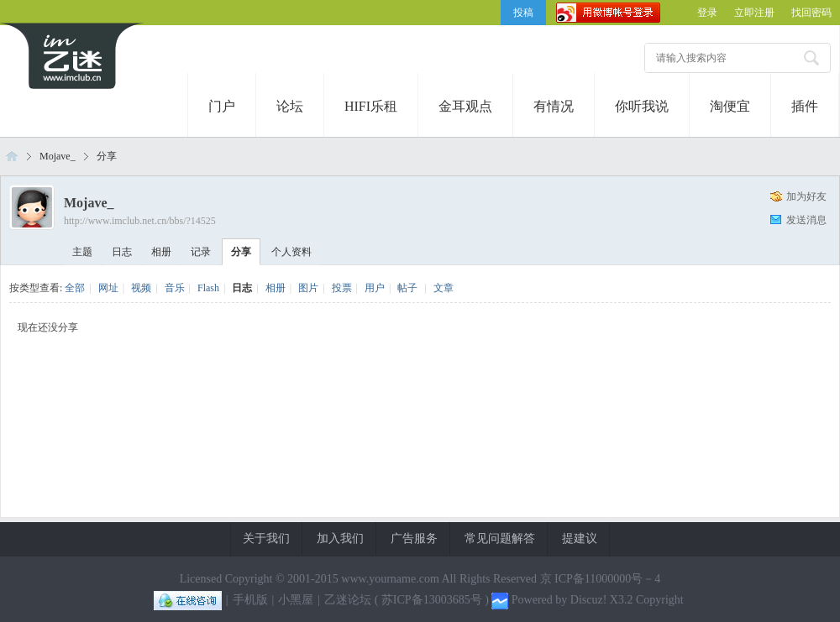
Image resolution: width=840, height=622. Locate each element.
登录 (707, 13)
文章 (444, 288)
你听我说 (642, 106)
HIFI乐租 (371, 106)
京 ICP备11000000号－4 (601, 579)
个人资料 (291, 252)
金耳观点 (465, 106)
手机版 (250, 600)
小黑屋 (296, 600)
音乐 (175, 288)
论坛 (290, 106)
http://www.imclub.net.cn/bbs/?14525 (140, 221)
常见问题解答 (500, 538)
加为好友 (806, 196)
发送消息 (806, 220)
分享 (107, 156)
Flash (208, 288)
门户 (222, 106)
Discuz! (589, 600)
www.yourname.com (390, 579)
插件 (805, 106)
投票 (342, 288)
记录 (201, 252)
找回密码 (811, 13)
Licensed (201, 579)
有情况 (554, 106)
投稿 (523, 13)
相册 (161, 252)
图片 (308, 288)
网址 (108, 288)
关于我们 (266, 538)
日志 (122, 252)
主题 (82, 252)
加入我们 (340, 538)
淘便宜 (730, 106)
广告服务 (414, 538)
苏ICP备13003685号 (432, 600)
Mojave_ (58, 156)
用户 (375, 288)
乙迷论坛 (12, 157)
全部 (75, 288)
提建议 (580, 538)
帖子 (407, 288)
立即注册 (754, 13)
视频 (141, 288)
